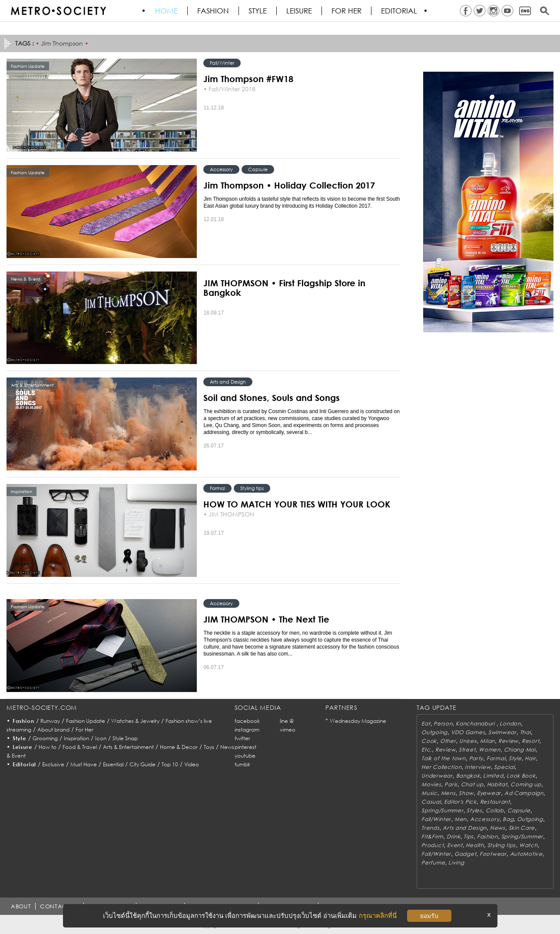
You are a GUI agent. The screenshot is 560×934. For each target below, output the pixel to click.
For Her (84, 730)
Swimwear (502, 732)
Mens (448, 793)
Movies (431, 784)
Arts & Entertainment (128, 747)
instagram (247, 730)
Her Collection (441, 767)
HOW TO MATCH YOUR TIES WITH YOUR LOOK (297, 504)
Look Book (521, 776)
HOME (167, 11)
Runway (50, 721)
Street (467, 750)
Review (508, 741)
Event (455, 845)
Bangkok (468, 776)
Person (443, 724)
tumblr (242, 764)
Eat (426, 724)
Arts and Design (228, 382)
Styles (474, 810)
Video (192, 764)
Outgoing (434, 732)
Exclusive (53, 764)
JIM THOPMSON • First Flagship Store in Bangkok (284, 288)
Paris (451, 784)
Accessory (221, 169)
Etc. (427, 750)
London (510, 724)
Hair (530, 758)
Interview (478, 767)
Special (504, 767)
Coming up (526, 784)
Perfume (433, 863)
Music (429, 793)
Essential (113, 764)
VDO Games (468, 732)
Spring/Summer (442, 810)
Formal (217, 488)
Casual (431, 802)
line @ (287, 721)
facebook (247, 721)
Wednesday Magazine (358, 721)
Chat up (472, 784)
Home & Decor (179, 747)
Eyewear (489, 793)
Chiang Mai (520, 750)
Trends (430, 828)
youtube (245, 756)
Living (456, 863)
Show (466, 793)
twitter (242, 738)
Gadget (465, 854)
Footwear (493, 854)
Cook (429, 741)
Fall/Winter (222, 63)
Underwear (437, 776)
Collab (495, 810)
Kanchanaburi (476, 724)
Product (432, 845)
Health (475, 845)
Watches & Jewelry (135, 721)
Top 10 (170, 764)
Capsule (258, 169)
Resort (530, 741)
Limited (493, 776)
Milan (487, 741)
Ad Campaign (524, 793)
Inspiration (76, 738)
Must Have (84, 764)
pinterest (245, 747)
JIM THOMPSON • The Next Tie (266, 619)
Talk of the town (444, 758)
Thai (525, 732)
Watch (529, 845)
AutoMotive (526, 854)
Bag (508, 819)
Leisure (300, 11)
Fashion (214, 11)
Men (461, 819)
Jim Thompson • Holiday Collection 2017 (289, 185)
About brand (53, 730)
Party (476, 758)
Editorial (399, 11)
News (498, 828)
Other (448, 741)
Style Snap (125, 738)
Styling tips (252, 488)
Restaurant (495, 802)
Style (258, 11)
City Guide (142, 764)
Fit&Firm (432, 836)
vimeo (288, 730)
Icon (101, 738)
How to (48, 747)
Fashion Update (86, 721)
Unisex (468, 741)
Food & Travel (80, 747)
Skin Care (522, 828)
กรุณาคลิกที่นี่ (378, 916)
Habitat (497, 784)
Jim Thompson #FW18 (248, 79)
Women (490, 750)
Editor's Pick (460, 802)
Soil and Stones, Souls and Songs (272, 397)
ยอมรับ (429, 916)
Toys (209, 747)
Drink (454, 836)
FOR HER (347, 11)
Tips (469, 836)
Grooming (45, 738)
